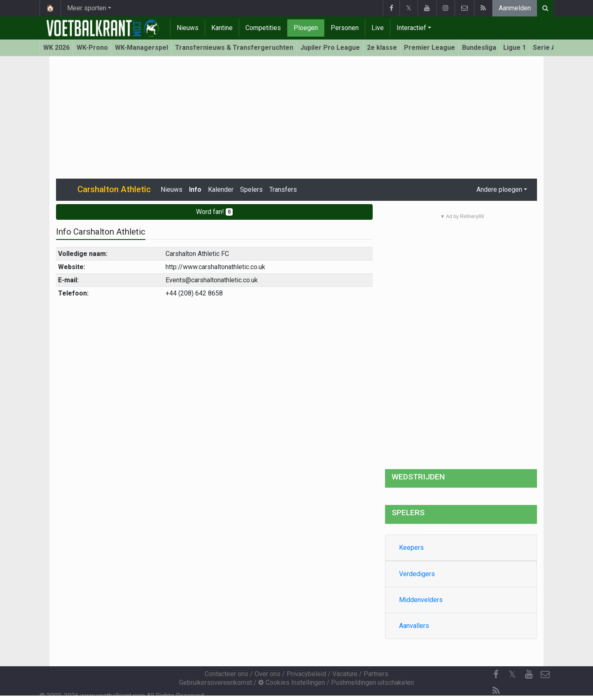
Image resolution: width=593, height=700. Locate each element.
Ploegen (306, 28)
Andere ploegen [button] (499, 190)
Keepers (411, 548)
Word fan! (214, 212)
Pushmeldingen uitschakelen (372, 683)
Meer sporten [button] (87, 8)
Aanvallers (414, 626)
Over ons (267, 674)
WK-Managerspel (141, 48)
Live (378, 28)
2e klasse (382, 48)
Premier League (430, 48)
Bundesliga (479, 48)
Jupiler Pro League (330, 48)
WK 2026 (56, 48)
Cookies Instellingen (292, 683)
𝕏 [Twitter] (512, 674)
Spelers (251, 190)
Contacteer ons (226, 674)
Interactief (411, 28)
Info (195, 190)
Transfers (283, 190)
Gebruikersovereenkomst (216, 683)
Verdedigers (417, 574)
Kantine (222, 28)
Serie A (544, 48)
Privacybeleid (306, 674)
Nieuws (188, 28)
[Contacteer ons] (545, 674)
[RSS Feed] (496, 691)
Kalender (221, 190)
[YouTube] (529, 674)
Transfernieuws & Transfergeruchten (234, 48)
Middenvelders (421, 600)
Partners (376, 674)
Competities (263, 28)
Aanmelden (515, 8)
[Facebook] (496, 674)
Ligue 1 (515, 48)
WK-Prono (92, 48)
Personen (345, 28)
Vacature (345, 674)
